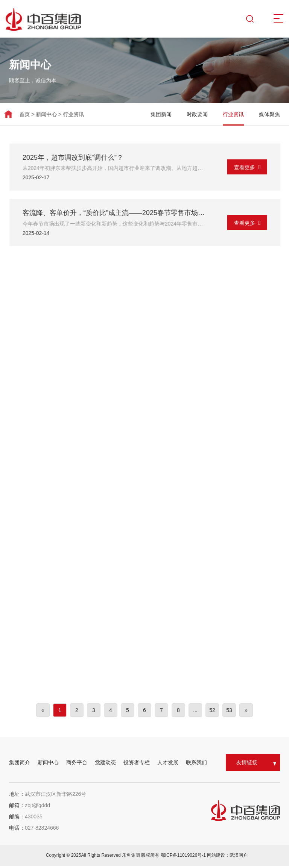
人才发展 (168, 764)
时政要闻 (209, 114)
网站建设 (216, 857)
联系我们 (196, 764)
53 (229, 712)
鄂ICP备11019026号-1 (184, 857)
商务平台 (77, 764)
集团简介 (20, 764)
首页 (17, 114)
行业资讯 (66, 114)
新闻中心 (39, 114)
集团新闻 (173, 114)
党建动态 (105, 764)
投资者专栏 (137, 764)
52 (212, 712)
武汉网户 (239, 857)
